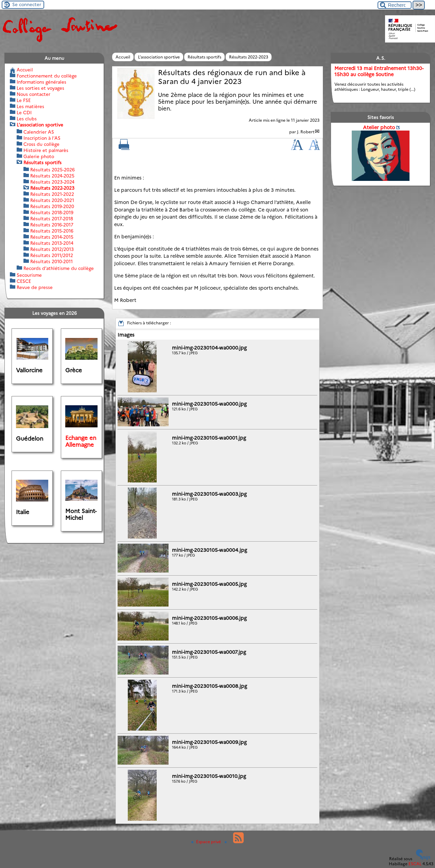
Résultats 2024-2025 (52, 176)
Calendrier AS (39, 132)
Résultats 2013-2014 (52, 243)
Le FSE (24, 100)
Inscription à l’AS (42, 138)
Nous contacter (33, 94)
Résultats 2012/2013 (52, 249)
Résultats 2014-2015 (52, 237)
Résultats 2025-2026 (53, 170)
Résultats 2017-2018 (52, 219)
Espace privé (207, 842)
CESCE (24, 281)
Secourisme (29, 275)
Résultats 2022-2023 (249, 57)
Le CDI (24, 113)
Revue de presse (35, 287)
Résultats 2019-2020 (52, 206)
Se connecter (27, 4)
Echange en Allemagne (81, 441)
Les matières (30, 106)
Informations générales (41, 82)
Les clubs (27, 119)
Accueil (123, 57)
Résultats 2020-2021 (52, 200)
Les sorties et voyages (40, 88)
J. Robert (306, 132)
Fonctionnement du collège (47, 76)
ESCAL (415, 864)
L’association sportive (159, 57)
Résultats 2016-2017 (52, 225)
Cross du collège (41, 144)
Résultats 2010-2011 (51, 261)
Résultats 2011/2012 (52, 255)
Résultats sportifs (204, 57)
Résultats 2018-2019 (52, 212)
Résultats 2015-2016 (52, 231)
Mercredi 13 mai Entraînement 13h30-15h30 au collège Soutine (379, 71)
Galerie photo (39, 156)
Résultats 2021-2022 (52, 194)
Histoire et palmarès (46, 150)
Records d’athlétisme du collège (59, 268)
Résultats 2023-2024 (52, 182)
